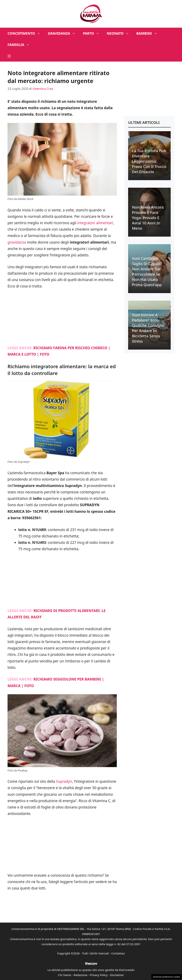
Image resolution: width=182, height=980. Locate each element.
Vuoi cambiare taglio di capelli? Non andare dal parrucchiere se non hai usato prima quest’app (147, 272)
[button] (9, 56)
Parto (93, 33)
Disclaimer (117, 975)
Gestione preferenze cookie (166, 977)
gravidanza (17, 242)
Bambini (149, 33)
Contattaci (118, 953)
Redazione (81, 975)
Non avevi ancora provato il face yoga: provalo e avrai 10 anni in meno (148, 218)
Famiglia (20, 45)
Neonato (120, 33)
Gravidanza (63, 33)
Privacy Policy (99, 975)
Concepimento (26, 33)
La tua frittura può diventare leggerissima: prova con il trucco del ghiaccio (149, 161)
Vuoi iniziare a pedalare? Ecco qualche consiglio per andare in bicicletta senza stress (148, 328)
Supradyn (64, 781)
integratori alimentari (95, 223)
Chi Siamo (65, 975)
